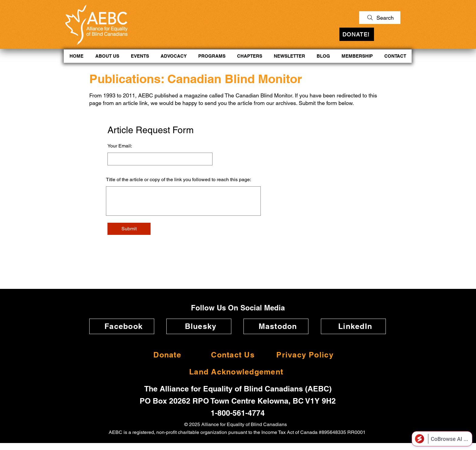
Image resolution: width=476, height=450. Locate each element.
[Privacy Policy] (303, 355)
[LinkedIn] (353, 326)
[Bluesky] (199, 326)
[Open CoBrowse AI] (442, 439)
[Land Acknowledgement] (234, 372)
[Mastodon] (276, 326)
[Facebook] (122, 326)
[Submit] (129, 229)
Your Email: (120, 146)
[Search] (380, 18)
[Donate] (165, 355)
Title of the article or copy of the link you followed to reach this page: (178, 180)
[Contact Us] (231, 355)
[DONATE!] (357, 34)
